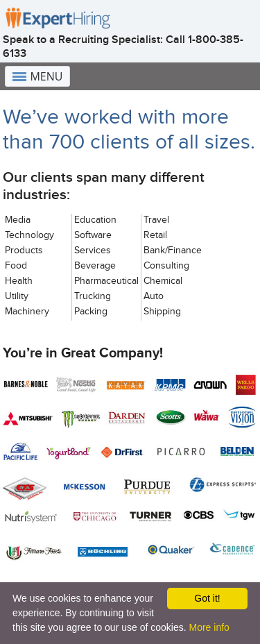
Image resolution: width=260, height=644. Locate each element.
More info (209, 627)
